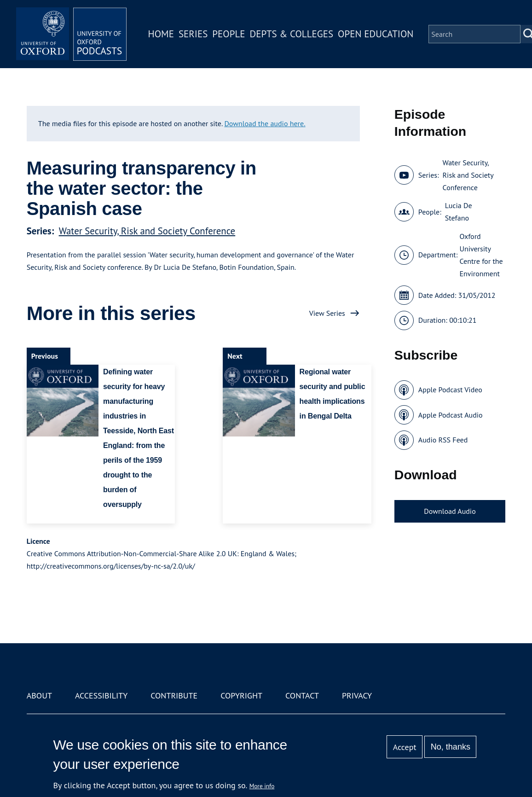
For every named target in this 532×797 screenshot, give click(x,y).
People (228, 34)
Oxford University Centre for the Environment (481, 255)
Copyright (241, 695)
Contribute (174, 695)
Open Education (376, 34)
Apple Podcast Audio (451, 415)
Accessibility (101, 695)
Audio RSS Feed (443, 440)
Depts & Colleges (292, 34)
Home (161, 34)
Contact (302, 695)
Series (193, 34)
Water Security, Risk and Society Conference (147, 231)
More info (262, 786)
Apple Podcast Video (450, 390)
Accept (405, 747)
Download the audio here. (265, 123)
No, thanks (451, 747)
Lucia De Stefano (459, 212)
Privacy (357, 695)
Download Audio (450, 511)
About (39, 695)
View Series (327, 313)
